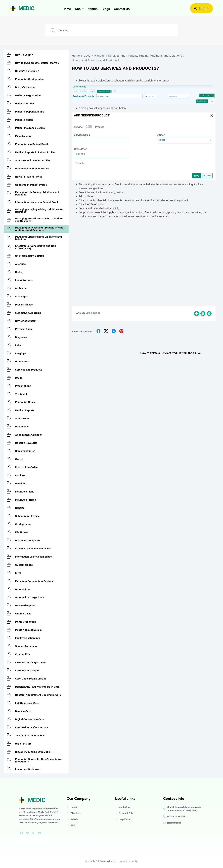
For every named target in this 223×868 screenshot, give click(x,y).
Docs (87, 56)
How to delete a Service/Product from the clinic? (173, 353)
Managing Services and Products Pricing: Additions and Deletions (138, 56)
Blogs (106, 9)
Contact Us (122, 9)
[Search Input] (116, 30)
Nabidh (93, 9)
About (79, 9)
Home (67, 9)
